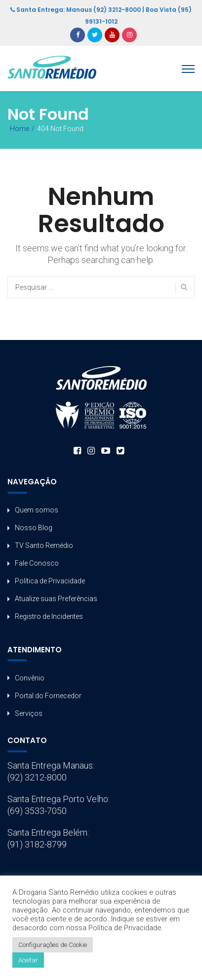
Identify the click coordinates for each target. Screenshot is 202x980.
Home (20, 129)
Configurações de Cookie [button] (53, 945)
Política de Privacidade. (126, 928)
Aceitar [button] (28, 960)
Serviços (29, 713)
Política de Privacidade (50, 581)
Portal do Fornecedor (48, 696)
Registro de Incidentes (49, 616)
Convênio (30, 678)
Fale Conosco (37, 563)
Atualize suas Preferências (56, 599)
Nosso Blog (34, 528)
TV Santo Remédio (44, 545)
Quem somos (37, 510)
